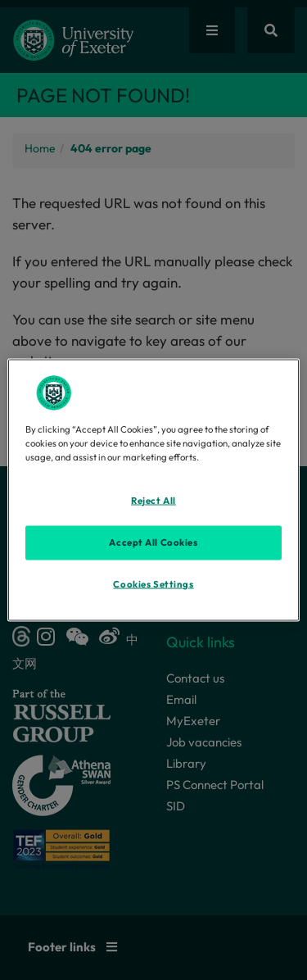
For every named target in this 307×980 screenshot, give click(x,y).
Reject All (153, 501)
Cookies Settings (153, 584)
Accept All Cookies (153, 542)
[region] (153, 490)
